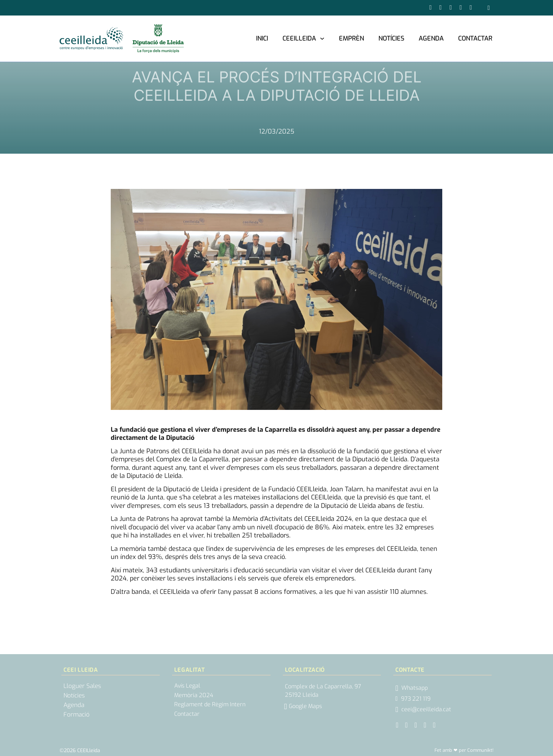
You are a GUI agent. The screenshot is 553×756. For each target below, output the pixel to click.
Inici (262, 38)
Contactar (475, 38)
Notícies (391, 38)
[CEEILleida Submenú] (322, 38)
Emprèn (351, 38)
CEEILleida (299, 38)
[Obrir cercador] (489, 8)
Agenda (431, 38)
